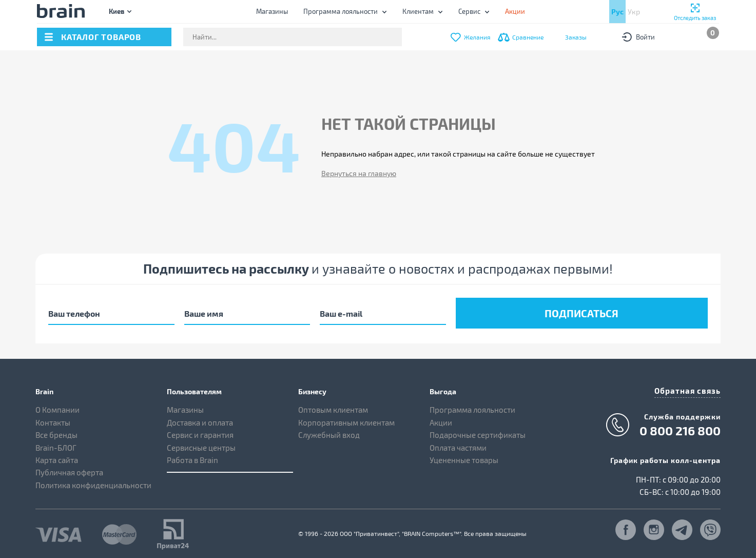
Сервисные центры (201, 445)
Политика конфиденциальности (93, 483)
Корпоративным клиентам (346, 420)
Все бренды (56, 433)
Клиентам (418, 11)
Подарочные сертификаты (478, 433)
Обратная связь (690, 388)
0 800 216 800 (680, 427)
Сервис (469, 11)
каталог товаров (101, 37)
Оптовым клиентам (333, 408)
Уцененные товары (464, 458)
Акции (441, 420)
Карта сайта (57, 458)
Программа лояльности (341, 11)
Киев (117, 11)
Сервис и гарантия (200, 433)
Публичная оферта (69, 470)
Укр (634, 12)
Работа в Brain (192, 458)
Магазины (272, 11)
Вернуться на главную (359, 173)
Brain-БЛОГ (56, 445)
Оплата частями (458, 445)
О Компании (57, 408)
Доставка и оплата (200, 420)
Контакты (53, 420)
